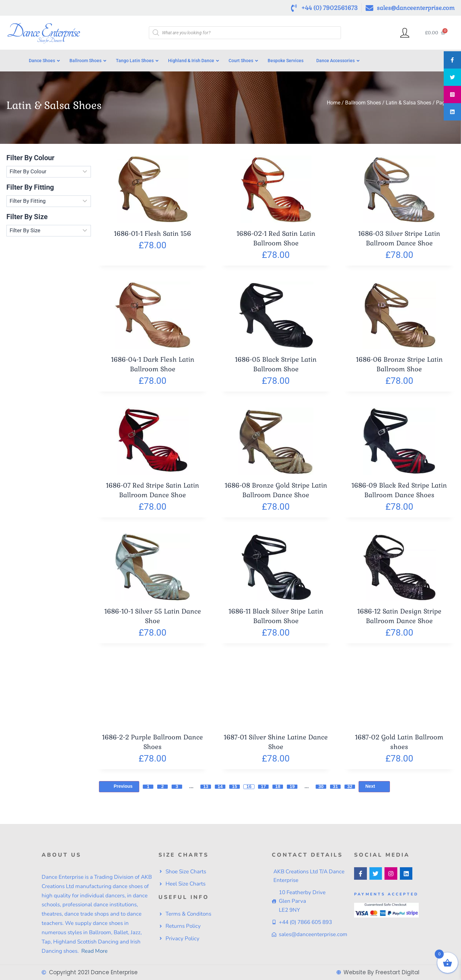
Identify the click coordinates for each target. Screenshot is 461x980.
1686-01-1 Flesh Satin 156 (153, 236)
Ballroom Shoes (363, 106)
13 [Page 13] (206, 790)
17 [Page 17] (263, 790)
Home (334, 106)
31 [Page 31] (336, 790)
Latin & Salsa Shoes (408, 106)
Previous (119, 789)
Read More (94, 951)
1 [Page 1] (148, 790)
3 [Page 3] (177, 790)
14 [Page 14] (220, 790)
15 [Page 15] (235, 790)
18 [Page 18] (278, 790)
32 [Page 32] (350, 790)
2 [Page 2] (163, 790)
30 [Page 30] (321, 790)
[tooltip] (452, 60)
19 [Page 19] (292, 790)
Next (374, 789)
